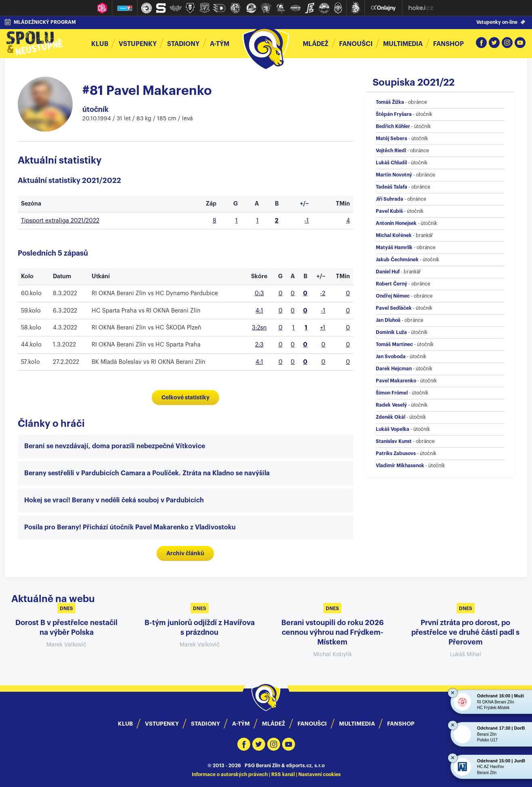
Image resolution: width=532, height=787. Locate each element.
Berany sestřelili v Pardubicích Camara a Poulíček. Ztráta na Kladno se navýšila (147, 473)
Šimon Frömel (392, 393)
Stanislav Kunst (394, 441)
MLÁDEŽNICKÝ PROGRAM (40, 22)
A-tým (220, 44)
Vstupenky (138, 44)
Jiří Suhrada (390, 199)
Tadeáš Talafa (392, 187)
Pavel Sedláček (394, 308)
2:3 (259, 345)
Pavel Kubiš (389, 211)
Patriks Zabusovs (396, 453)
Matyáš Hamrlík (394, 248)
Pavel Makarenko (396, 381)
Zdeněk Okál (391, 417)
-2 (323, 293)
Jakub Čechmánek (397, 260)
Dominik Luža (391, 332)
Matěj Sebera (392, 139)
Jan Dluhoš (388, 320)
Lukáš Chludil (391, 163)
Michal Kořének (394, 235)
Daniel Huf (388, 272)
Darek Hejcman (394, 369)
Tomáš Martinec (394, 344)
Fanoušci (356, 44)
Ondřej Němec (393, 296)
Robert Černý (392, 284)
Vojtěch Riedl (391, 151)
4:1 (259, 311)
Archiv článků (185, 553)
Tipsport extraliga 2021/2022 (60, 221)
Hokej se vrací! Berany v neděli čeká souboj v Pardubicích (114, 500)
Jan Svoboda (391, 357)
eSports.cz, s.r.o (305, 766)
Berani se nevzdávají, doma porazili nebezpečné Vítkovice (115, 446)
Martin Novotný (394, 175)
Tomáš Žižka (390, 102)
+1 (323, 328)
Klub (100, 44)
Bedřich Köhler (393, 126)
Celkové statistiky (185, 397)
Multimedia (403, 44)
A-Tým (241, 724)
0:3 (259, 293)
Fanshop (448, 44)
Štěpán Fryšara (394, 114)
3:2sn (259, 328)
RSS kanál (283, 774)
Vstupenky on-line (502, 22)
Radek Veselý (391, 405)
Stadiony (183, 44)
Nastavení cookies (319, 774)
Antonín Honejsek (396, 223)
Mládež (316, 44)
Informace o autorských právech (230, 774)
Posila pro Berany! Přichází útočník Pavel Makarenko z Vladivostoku (130, 527)
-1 (307, 221)
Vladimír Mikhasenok (400, 466)
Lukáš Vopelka (393, 429)
